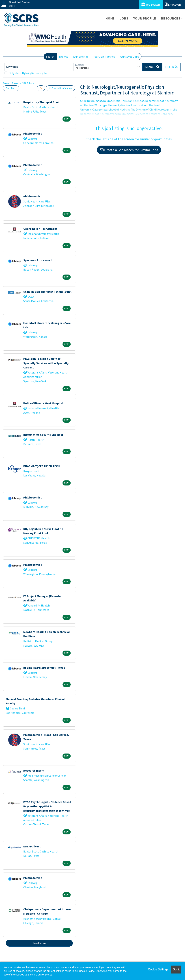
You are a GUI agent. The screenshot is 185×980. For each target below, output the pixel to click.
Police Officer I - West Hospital (43, 403)
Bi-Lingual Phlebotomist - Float (44, 668)
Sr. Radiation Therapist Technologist (47, 292)
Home (110, 18)
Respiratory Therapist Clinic (42, 102)
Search (50, 57)
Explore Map (81, 57)
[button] (171, 67)
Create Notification (60, 88)
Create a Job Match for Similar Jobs (129, 150)
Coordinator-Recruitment (40, 229)
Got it (176, 969)
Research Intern (34, 770)
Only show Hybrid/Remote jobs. (28, 73)
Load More (39, 943)
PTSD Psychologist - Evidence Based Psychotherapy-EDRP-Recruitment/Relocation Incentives (47, 806)
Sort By (10, 88)
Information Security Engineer (43, 435)
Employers (173, 4)
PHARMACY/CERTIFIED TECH (42, 466)
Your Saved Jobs (129, 57)
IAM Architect (32, 846)
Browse (64, 57)
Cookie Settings (158, 969)
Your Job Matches (104, 57)
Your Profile (145, 18)
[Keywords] (39, 67)
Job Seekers (151, 4)
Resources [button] (171, 18)
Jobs (124, 18)
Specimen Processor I (37, 260)
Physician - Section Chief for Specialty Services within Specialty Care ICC (46, 363)
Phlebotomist (33, 133)
